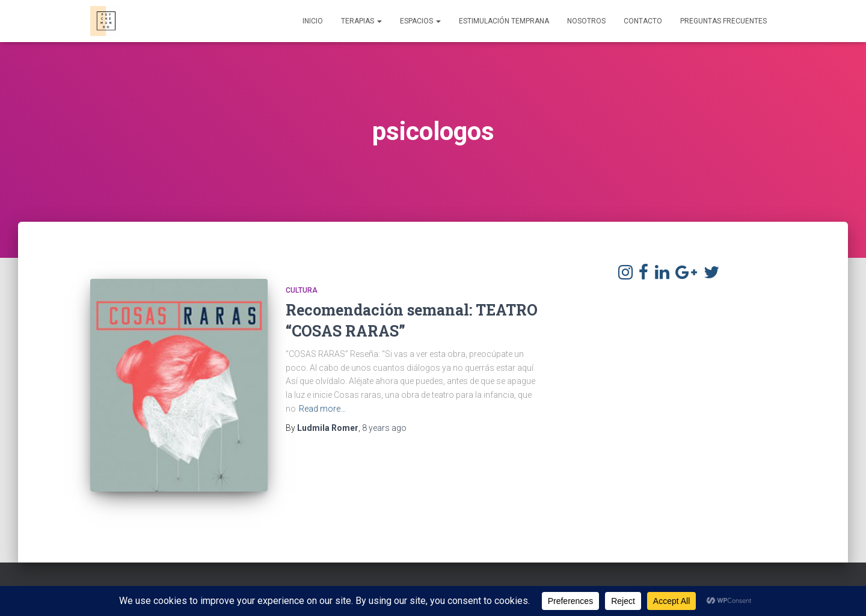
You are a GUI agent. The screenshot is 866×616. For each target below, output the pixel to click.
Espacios (420, 21)
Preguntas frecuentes (723, 21)
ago (384, 428)
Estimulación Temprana (504, 21)
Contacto (643, 21)
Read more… (322, 409)
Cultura (302, 290)
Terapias (361, 21)
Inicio (313, 21)
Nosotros (586, 21)
